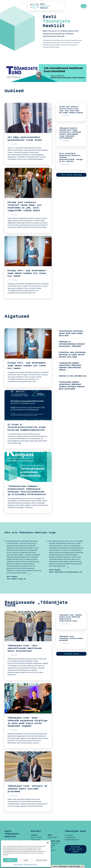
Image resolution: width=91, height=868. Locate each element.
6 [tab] (53, 79)
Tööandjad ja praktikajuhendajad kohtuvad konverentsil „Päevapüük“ (72, 344)
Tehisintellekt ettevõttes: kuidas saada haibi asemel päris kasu (71, 333)
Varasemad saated (71, 654)
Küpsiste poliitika (18, 864)
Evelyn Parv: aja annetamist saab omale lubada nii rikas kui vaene (27, 273)
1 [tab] (38, 79)
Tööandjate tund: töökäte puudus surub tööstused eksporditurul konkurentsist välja (71, 618)
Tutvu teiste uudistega (71, 175)
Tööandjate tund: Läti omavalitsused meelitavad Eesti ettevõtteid (25, 648)
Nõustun (10, 860)
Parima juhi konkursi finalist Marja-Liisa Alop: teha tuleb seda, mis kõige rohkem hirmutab (71, 110)
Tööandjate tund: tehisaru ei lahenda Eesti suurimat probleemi (27, 789)
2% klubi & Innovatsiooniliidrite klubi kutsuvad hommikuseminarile (27, 427)
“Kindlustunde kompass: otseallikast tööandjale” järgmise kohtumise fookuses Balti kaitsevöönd (72, 385)
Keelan (26, 860)
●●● (84, 6)
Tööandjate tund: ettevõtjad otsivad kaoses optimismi (71, 638)
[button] (48, 843)
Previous (8, 73)
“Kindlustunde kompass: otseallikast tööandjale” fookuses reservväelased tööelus (70, 366)
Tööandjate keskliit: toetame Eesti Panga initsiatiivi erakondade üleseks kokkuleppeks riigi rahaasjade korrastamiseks (70, 133)
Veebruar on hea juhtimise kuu (73, 376)
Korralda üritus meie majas (76, 849)
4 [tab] (47, 79)
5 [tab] (50, 79)
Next (83, 73)
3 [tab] (44, 79)
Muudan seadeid (41, 860)
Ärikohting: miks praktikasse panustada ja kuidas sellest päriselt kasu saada (72, 355)
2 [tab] (41, 79)
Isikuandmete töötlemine (30, 864)
